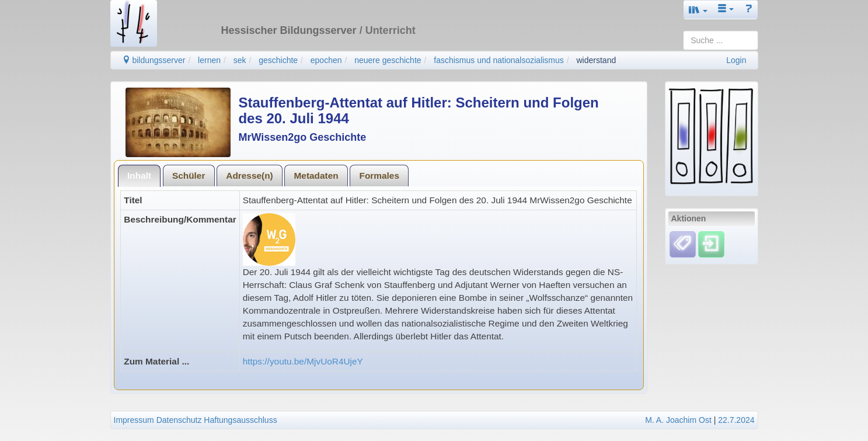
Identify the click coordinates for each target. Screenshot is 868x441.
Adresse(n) (249, 176)
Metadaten (316, 176)
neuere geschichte (388, 60)
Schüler (189, 176)
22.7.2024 (736, 420)
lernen (209, 60)
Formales (379, 176)
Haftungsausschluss (240, 420)
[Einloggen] (711, 244)
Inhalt (139, 176)
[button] (698, 10)
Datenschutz (179, 420)
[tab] (140, 176)
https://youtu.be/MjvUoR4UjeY (303, 361)
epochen (326, 60)
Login (736, 60)
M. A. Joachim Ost (678, 420)
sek (240, 60)
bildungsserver (154, 60)
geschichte (278, 60)
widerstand (597, 60)
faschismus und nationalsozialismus (499, 60)
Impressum (134, 420)
